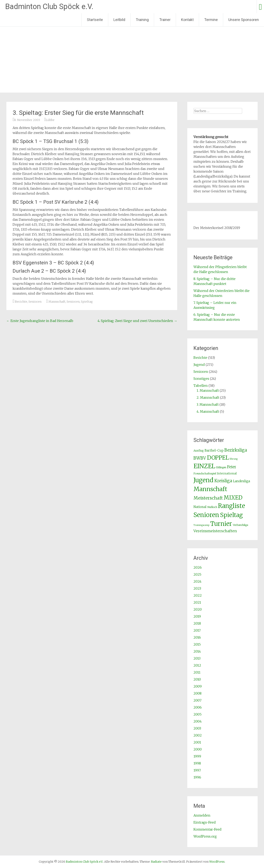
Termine (211, 20)
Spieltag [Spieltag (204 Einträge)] (231, 515)
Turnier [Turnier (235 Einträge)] (221, 524)
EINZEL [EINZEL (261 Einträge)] (204, 466)
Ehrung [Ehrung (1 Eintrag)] (234, 459)
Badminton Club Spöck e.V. (49, 7)
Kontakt (187, 20)
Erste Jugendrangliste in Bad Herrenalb (40, 321)
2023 (197, 588)
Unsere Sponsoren (244, 20)
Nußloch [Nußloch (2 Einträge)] (212, 507)
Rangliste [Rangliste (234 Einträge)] (232, 506)
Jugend (199, 365)
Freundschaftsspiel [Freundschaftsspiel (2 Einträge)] (205, 474)
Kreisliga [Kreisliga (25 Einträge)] (223, 481)
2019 (197, 616)
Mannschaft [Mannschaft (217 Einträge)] (210, 489)
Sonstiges (201, 379)
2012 (197, 665)
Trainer (165, 20)
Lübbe (50, 120)
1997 (197, 770)
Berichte (21, 302)
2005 (197, 714)
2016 (197, 637)
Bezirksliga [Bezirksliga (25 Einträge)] (236, 450)
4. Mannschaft (208, 411)
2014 (197, 651)
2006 (198, 707)
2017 (197, 630)
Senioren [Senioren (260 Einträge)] (206, 515)
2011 (197, 672)
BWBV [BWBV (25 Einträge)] (200, 458)
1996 (197, 777)
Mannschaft (57, 302)
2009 (198, 686)
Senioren (35, 302)
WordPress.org (205, 836)
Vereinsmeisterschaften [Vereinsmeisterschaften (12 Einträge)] (215, 531)
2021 (197, 602)
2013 (197, 658)
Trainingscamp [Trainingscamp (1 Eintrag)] (201, 525)
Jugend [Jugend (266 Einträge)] (203, 480)
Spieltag (87, 302)
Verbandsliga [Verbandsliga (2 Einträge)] (240, 525)
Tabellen (201, 386)
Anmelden (202, 815)
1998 (197, 763)
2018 (197, 623)
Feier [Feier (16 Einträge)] (232, 467)
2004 (198, 721)
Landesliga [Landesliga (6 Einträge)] (242, 481)
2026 (198, 567)
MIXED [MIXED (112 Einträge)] (233, 498)
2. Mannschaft (208, 397)
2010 (197, 679)
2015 (197, 644)
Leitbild (119, 20)
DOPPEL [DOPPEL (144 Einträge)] (218, 458)
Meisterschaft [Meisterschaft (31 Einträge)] (208, 498)
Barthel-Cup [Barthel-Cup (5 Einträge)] (214, 450)
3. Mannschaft (208, 404)
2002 (198, 735)
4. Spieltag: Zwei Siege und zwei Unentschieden (137, 321)
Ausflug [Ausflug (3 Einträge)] (199, 451)
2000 (198, 749)
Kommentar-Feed (207, 829)
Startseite (95, 20)
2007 (197, 700)
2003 (197, 728)
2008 (197, 693)
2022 (198, 595)
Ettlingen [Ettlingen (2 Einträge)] (221, 467)
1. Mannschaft (208, 390)
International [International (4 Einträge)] (227, 473)
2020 (198, 609)
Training (142, 20)
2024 (197, 581)
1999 (197, 756)
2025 (197, 574)
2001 (197, 742)
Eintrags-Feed (205, 822)
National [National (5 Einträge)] (200, 507)
